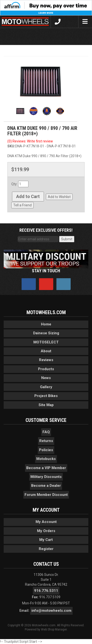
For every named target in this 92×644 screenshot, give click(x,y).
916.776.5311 (46, 591)
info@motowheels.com (51, 611)
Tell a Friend (22, 205)
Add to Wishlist (59, 197)
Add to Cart (28, 196)
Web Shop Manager (54, 629)
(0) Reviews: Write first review (30, 141)
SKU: (11, 146)
